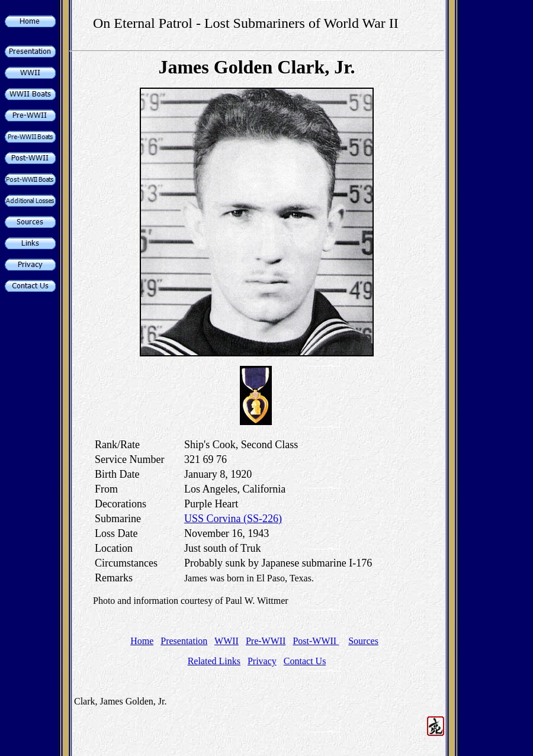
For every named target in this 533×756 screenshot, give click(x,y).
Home (142, 641)
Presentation (184, 641)
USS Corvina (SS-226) (233, 519)
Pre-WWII (266, 641)
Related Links (214, 661)
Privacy (262, 661)
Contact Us (305, 661)
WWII (227, 641)
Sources (363, 641)
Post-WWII (316, 641)
